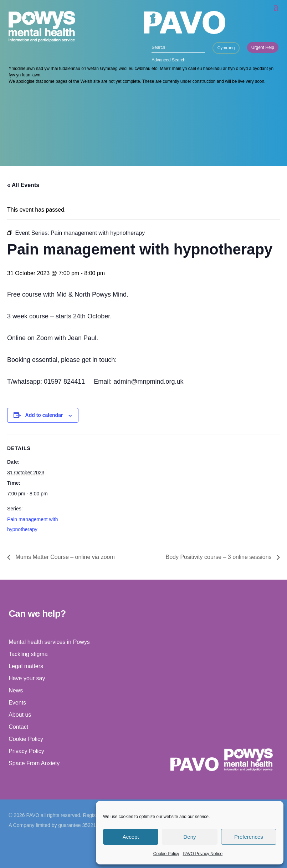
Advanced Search (168, 60)
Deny (189, 837)
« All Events (23, 185)
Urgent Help (263, 47)
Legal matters (26, 666)
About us (20, 715)
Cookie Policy (166, 854)
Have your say (27, 678)
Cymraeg (226, 48)
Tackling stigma (28, 654)
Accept (131, 837)
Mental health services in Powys (49, 642)
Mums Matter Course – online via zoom (64, 557)
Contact (18, 727)
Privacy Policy (26, 751)
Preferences (249, 837)
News (16, 690)
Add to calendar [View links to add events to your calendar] (44, 415)
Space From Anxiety (34, 763)
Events (17, 703)
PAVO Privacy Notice (203, 854)
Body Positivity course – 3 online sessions (219, 557)
